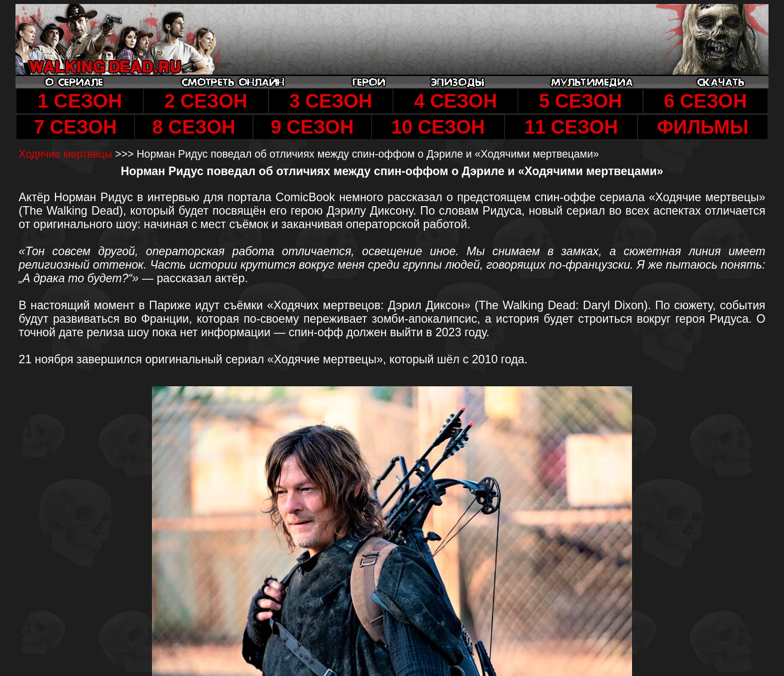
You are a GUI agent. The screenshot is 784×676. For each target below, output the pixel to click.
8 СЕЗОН (194, 127)
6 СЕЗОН (705, 101)
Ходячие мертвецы (67, 154)
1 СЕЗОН (80, 101)
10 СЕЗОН (438, 127)
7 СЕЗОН (75, 127)
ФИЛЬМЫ (703, 127)
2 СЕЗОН (206, 101)
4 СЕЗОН (455, 101)
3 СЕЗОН (330, 101)
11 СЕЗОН (571, 127)
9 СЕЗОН (312, 127)
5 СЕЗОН (580, 101)
